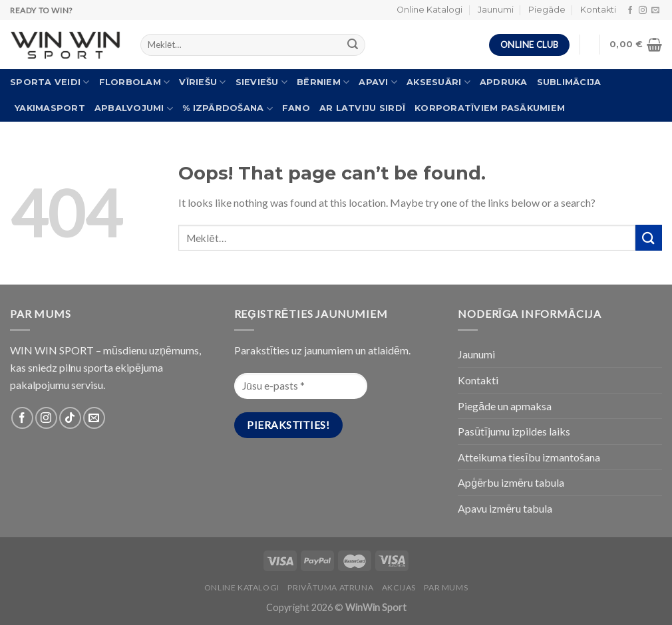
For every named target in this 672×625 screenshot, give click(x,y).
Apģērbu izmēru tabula (511, 482)
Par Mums (446, 587)
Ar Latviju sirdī (362, 108)
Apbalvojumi (134, 109)
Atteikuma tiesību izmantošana (529, 457)
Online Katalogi (429, 10)
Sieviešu (262, 82)
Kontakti (598, 10)
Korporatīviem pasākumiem (490, 108)
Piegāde (547, 10)
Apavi (378, 82)
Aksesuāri (438, 82)
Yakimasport (50, 108)
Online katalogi (242, 587)
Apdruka (504, 82)
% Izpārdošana (228, 109)
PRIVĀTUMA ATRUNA (330, 587)
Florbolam (135, 82)
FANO (296, 108)
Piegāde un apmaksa (505, 406)
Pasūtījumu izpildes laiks (514, 431)
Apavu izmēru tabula (505, 508)
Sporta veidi (50, 82)
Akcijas (399, 587)
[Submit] (649, 238)
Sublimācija (569, 82)
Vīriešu (202, 82)
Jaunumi (496, 10)
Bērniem (323, 82)
